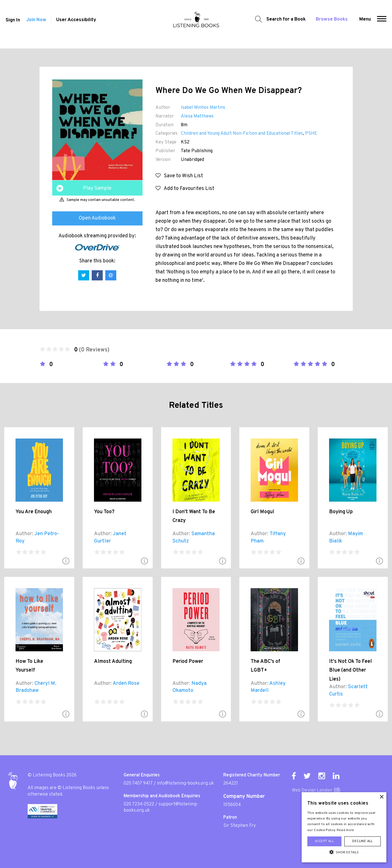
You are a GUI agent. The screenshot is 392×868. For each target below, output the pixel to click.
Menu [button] (366, 24)
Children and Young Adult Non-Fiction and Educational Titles (242, 134)
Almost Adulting (113, 662)
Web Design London (312, 790)
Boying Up (341, 512)
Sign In (11, 25)
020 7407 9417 (138, 783)
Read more (345, 830)
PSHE (311, 134)
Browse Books (333, 24)
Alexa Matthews (197, 116)
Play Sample (97, 188)
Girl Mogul (262, 512)
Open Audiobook (97, 218)
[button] (383, 24)
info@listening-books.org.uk (185, 783)
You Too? (104, 512)
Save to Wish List (179, 176)
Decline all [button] (362, 841)
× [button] (381, 797)
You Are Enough (34, 512)
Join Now (36, 25)
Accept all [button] (324, 841)
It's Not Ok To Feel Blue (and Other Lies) (351, 670)
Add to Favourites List (185, 189)
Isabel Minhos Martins (203, 108)
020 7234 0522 (139, 804)
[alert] (344, 827)
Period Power (188, 662)
